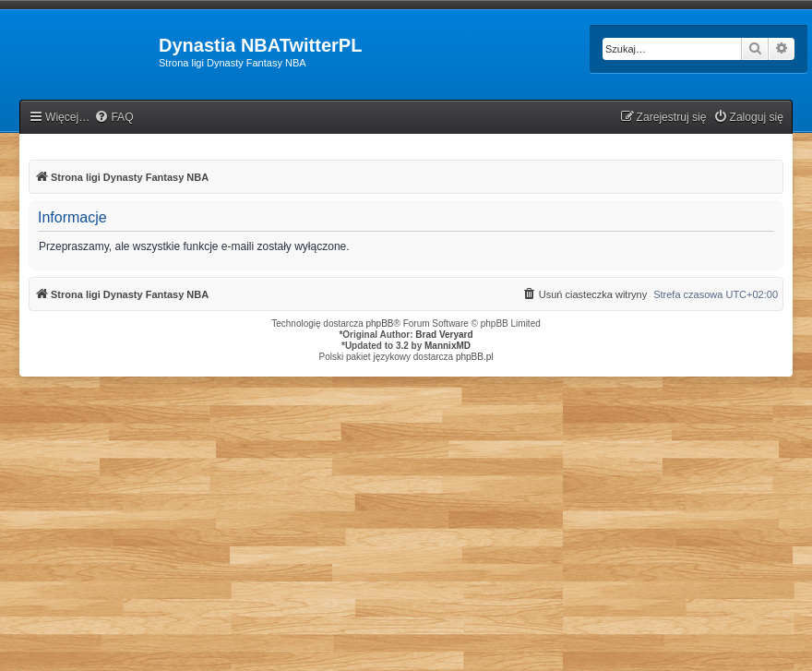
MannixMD (448, 346)
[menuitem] (113, 118)
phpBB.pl (475, 357)
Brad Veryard (444, 335)
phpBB (380, 324)
